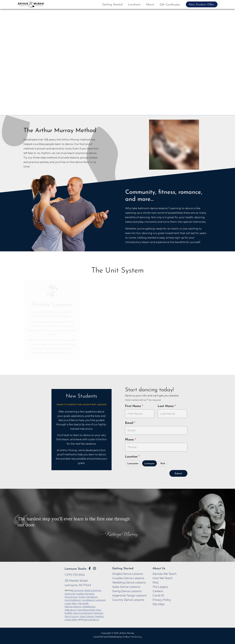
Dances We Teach (165, 574)
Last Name (166, 406)
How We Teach (163, 578)
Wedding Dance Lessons (129, 582)
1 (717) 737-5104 (75, 575)
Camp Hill (70, 594)
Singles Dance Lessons (128, 574)
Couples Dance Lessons (128, 578)
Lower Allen (71, 603)
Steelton (99, 616)
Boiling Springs (93, 590)
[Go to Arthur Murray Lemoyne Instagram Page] (95, 568)
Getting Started (112, 5)
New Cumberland (83, 613)
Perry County (72, 616)
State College (87, 616)
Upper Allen (71, 619)
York (163, 464)
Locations (134, 5)
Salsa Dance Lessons (126, 587)
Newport (98, 613)
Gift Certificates (170, 5)
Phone (130, 440)
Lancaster (133, 464)
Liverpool (100, 600)
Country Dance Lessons (128, 600)
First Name (134, 406)
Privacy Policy (162, 600)
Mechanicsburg (73, 606)
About (150, 5)
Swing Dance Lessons (127, 591)
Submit (178, 474)
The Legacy (160, 587)
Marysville (83, 603)
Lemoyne (149, 464)
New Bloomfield (86, 610)
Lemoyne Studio (76, 569)
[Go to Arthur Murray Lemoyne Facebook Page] (90, 568)
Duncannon (71, 597)
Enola (82, 597)
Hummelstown (73, 600)
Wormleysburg (91, 619)
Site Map (158, 604)
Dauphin (89, 594)
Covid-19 (158, 595)
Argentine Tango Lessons (129, 595)
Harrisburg (92, 597)
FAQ (155, 582)
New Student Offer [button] (202, 5)
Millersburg (71, 610)
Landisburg (88, 600)
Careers (158, 591)
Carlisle (80, 594)
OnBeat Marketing (132, 637)
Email (130, 423)
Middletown (89, 606)
